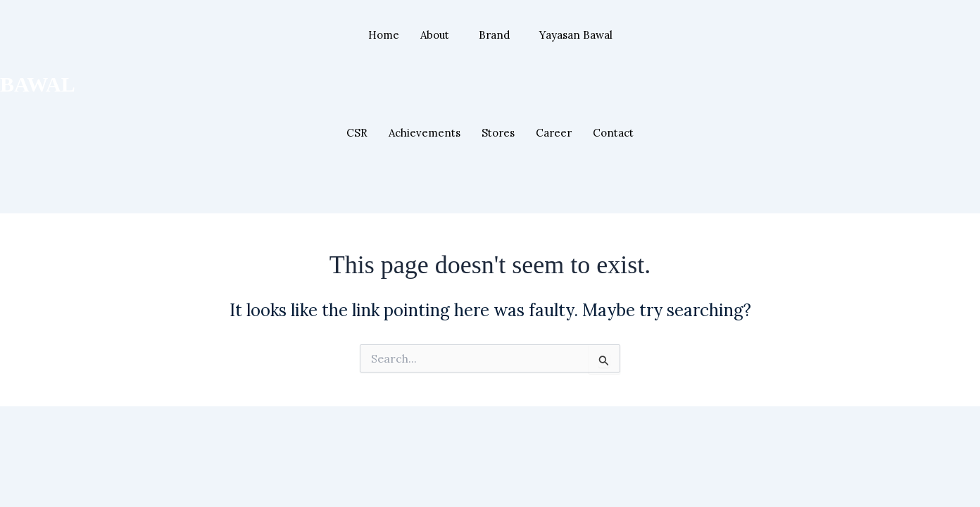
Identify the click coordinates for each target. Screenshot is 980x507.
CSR (357, 133)
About (435, 35)
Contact (613, 133)
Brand (494, 35)
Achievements (425, 133)
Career (554, 133)
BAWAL (38, 84)
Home (384, 35)
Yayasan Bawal (576, 35)
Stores (498, 133)
